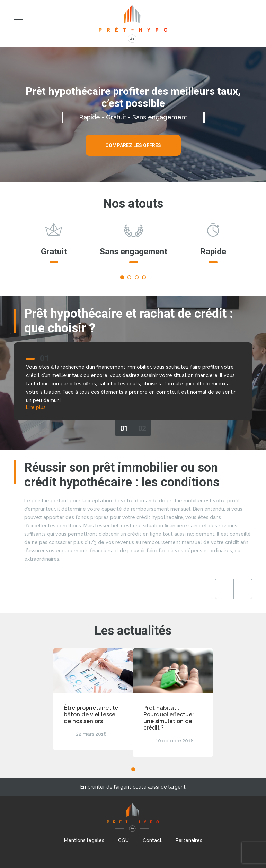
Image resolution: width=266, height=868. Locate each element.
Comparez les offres (133, 145)
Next (243, 589)
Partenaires (189, 840)
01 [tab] (124, 428)
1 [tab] (122, 277)
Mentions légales (84, 840)
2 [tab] (129, 277)
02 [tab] (142, 428)
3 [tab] (137, 277)
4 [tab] (144, 277)
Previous (224, 589)
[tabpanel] (54, 246)
